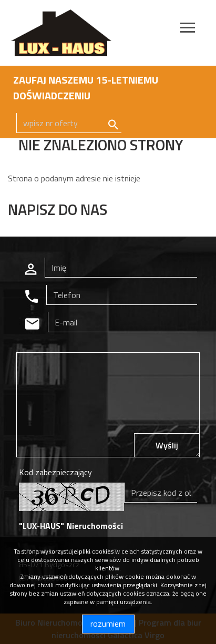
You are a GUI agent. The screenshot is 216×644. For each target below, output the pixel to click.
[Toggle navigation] (188, 29)
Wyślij (167, 445)
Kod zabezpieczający (55, 472)
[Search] (69, 123)
